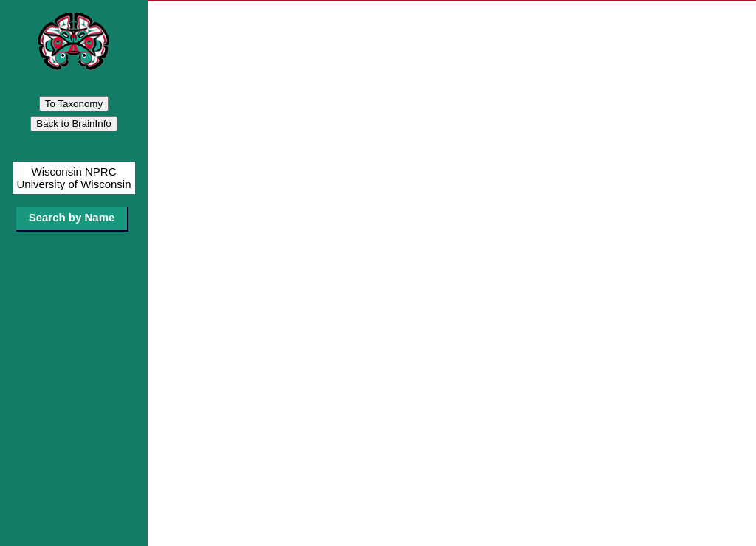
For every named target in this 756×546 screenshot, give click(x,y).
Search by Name (72, 217)
